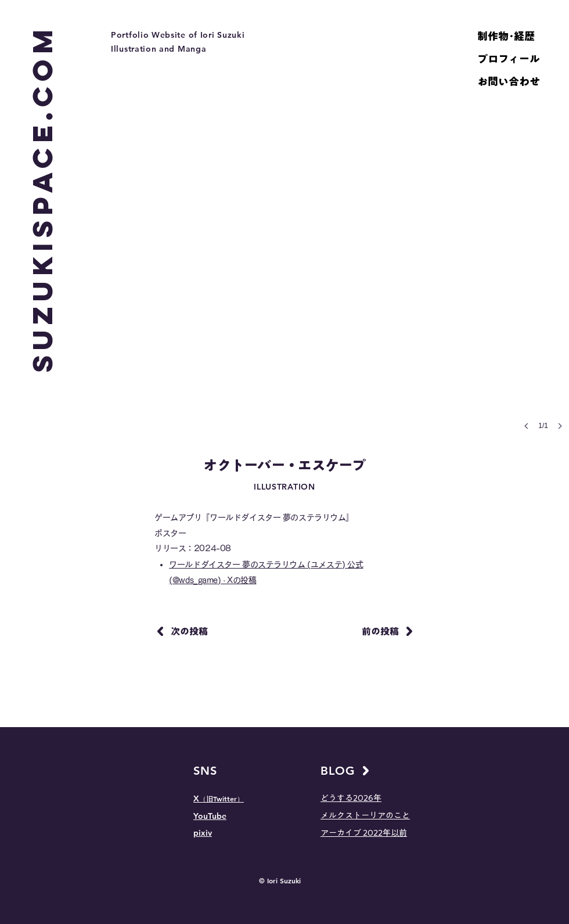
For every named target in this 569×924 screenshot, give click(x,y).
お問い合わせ (509, 81)
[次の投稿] (183, 631)
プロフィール (509, 59)
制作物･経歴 (506, 36)
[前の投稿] (386, 631)
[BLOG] (348, 771)
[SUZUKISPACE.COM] (42, 198)
